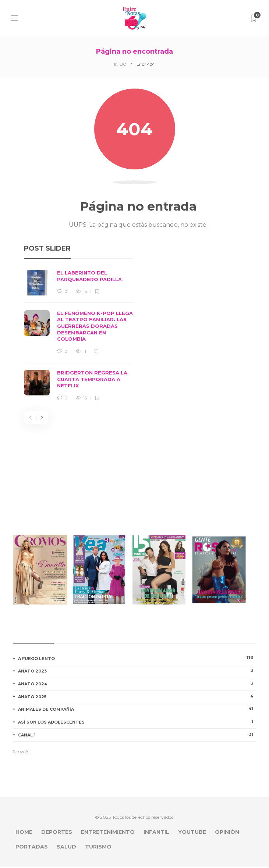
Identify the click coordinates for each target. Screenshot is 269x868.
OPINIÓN (227, 833)
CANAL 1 (137, 736)
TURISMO (98, 848)
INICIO (120, 64)
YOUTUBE (192, 833)
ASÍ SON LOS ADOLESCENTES (137, 723)
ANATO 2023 (137, 672)
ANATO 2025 (137, 698)
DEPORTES (57, 833)
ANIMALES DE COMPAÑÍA (137, 710)
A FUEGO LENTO (137, 660)
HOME (24, 833)
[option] (78, 337)
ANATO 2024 (137, 685)
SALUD (66, 848)
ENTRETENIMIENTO (108, 833)
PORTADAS (32, 848)
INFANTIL (156, 833)
